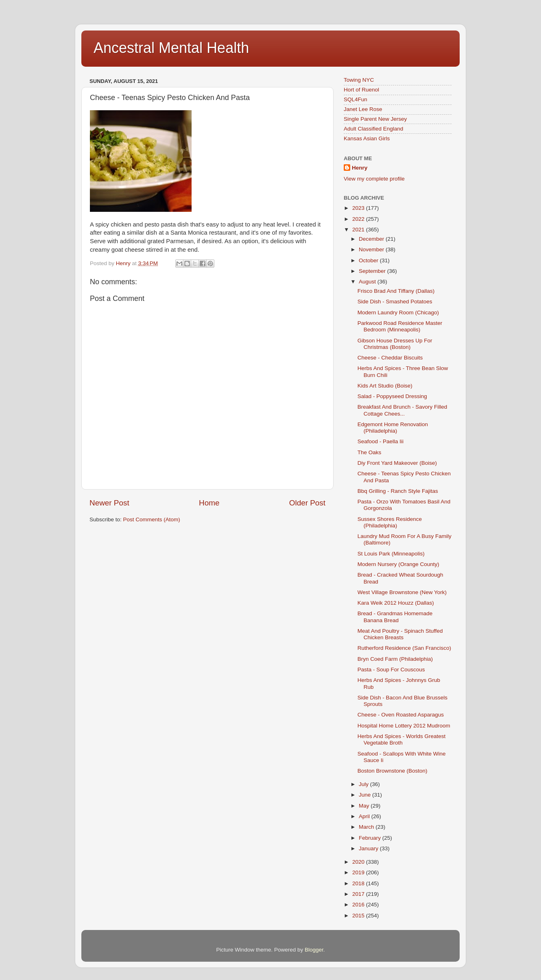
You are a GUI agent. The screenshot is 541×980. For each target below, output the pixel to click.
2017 (359, 894)
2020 (359, 862)
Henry (360, 168)
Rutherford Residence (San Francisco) (404, 648)
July (364, 784)
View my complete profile (374, 179)
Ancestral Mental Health (171, 48)
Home (209, 503)
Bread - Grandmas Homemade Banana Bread (395, 617)
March (367, 827)
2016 (359, 905)
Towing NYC (359, 80)
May (365, 806)
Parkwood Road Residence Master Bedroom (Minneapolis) (400, 326)
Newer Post (109, 503)
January (369, 848)
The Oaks (370, 452)
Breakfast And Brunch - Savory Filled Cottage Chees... (402, 410)
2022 (359, 219)
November (372, 249)
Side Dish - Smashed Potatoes (395, 302)
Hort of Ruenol (361, 90)
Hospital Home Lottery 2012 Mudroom (404, 726)
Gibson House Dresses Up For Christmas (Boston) (395, 344)
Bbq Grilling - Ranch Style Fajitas (398, 491)
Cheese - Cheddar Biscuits (390, 358)
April (365, 816)
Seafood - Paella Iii (381, 441)
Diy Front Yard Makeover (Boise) (397, 463)
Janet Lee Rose (363, 109)
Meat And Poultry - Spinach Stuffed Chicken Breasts (400, 634)
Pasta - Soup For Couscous (391, 670)
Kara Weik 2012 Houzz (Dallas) (396, 603)
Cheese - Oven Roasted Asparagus (401, 715)
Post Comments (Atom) (152, 519)
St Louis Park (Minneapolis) (391, 554)
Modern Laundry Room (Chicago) (398, 313)
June (365, 795)
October (369, 260)
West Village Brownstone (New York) (402, 592)
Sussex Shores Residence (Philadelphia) (390, 522)
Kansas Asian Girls (367, 138)
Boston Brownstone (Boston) (393, 771)
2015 (359, 916)
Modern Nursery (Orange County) (398, 564)
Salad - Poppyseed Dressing (392, 396)
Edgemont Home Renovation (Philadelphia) (393, 428)
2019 (359, 872)
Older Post (307, 503)
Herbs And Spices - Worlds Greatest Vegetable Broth (402, 739)
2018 (359, 883)
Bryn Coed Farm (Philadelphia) (395, 659)
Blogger (314, 950)
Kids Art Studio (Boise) (385, 386)
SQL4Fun (356, 99)
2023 (359, 208)
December (372, 239)
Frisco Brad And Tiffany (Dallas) (396, 291)
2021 (359, 230)
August (368, 282)
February (371, 838)
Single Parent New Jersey (375, 119)
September (373, 271)
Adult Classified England (373, 129)
